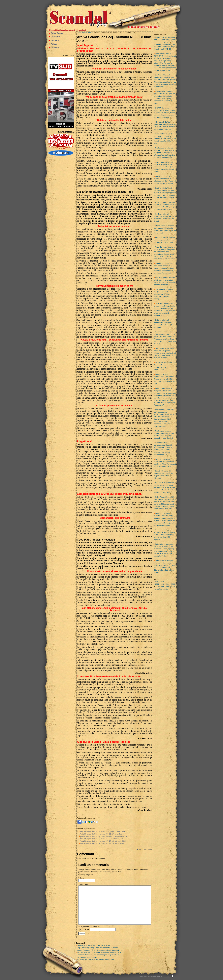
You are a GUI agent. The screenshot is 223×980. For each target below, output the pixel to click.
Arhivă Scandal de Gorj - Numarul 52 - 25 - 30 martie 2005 (102, 843)
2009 (168, 584)
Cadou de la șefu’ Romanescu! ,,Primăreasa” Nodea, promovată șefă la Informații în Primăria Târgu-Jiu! (165, 379)
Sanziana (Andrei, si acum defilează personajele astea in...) (99, 955)
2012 (162, 582)
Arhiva (54, 44)
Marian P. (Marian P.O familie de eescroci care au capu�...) (99, 950)
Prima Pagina (57, 33)
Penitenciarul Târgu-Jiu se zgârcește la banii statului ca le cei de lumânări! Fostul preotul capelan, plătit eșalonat (165, 535)
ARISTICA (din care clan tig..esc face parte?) (94, 945)
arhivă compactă (161, 589)
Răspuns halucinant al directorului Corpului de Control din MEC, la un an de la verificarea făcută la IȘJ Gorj (165, 139)
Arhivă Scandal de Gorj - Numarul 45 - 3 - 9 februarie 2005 (102, 839)
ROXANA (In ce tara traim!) (87, 957)
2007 (157, 587)
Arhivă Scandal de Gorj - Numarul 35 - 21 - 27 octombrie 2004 (103, 834)
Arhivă (91, 33)
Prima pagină (82, 33)
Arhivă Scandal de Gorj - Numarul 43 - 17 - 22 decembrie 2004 (103, 836)
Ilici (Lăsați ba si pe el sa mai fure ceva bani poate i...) (97, 960)
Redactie (55, 48)
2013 (157, 582)
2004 (173, 587)
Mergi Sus (169, 977)
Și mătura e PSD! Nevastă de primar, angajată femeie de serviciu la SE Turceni (164, 240)
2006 (162, 587)
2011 (157, 584)
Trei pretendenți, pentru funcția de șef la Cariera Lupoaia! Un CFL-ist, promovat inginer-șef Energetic (163, 294)
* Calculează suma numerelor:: (90, 926)
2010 (162, 584)
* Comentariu (83, 884)
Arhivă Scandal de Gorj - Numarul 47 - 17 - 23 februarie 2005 (103, 841)
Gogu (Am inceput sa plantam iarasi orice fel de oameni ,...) (99, 948)
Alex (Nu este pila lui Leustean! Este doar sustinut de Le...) (99, 952)
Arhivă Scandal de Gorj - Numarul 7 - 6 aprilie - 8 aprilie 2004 (103, 832)
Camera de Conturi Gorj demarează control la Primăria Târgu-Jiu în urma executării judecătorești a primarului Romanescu (164, 268)
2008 (173, 584)
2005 (168, 587)
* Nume (81, 878)
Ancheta (55, 40)
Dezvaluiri (56, 37)
